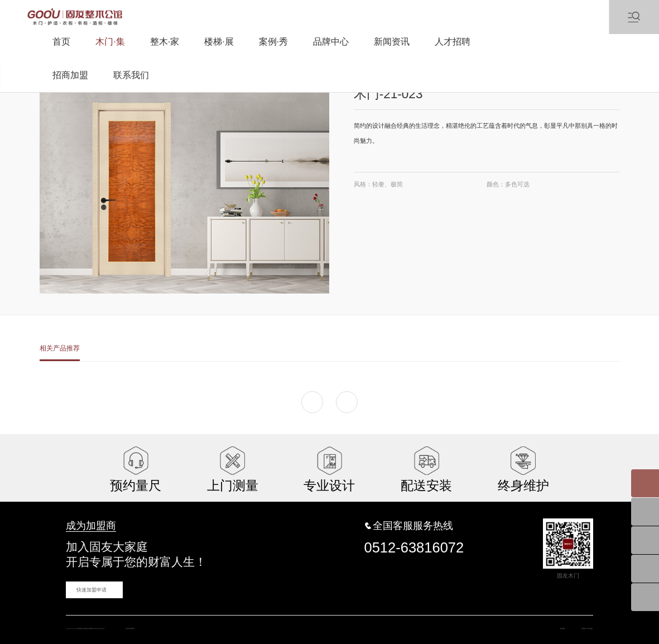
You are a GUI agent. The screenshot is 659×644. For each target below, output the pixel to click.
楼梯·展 (219, 42)
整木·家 (165, 42)
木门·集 (110, 42)
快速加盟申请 (87, 580)
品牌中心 (331, 42)
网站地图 (513, 622)
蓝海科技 (308, 622)
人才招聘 (453, 42)
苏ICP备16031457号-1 (223, 622)
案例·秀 (273, 42)
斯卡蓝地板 (577, 622)
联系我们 (131, 75)
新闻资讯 (392, 42)
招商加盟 (70, 75)
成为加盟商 (83, 518)
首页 (61, 42)
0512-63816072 (414, 537)
